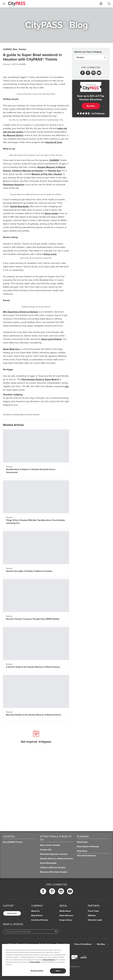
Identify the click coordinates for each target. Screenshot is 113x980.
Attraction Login (95, 920)
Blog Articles (37, 916)
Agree (58, 971)
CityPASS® (55, 160)
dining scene (50, 254)
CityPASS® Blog (10, 49)
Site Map (101, 944)
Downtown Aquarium (14, 185)
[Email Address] (31, 932)
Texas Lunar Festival (51, 339)
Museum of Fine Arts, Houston (47, 174)
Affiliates (92, 916)
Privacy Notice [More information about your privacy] (35, 962)
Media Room (65, 911)
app (67, 386)
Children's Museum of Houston (28, 171)
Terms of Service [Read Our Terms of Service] (48, 960)
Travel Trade (93, 911)
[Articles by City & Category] (91, 57)
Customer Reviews (40, 920)
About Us (35, 911)
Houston (22, 49)
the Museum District (13, 135)
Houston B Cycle (54, 142)
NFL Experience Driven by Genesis (21, 312)
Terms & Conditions (83, 944)
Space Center (51, 213)
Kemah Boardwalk (19, 206)
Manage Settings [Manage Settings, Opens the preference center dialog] (37, 971)
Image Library (66, 920)
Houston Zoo (54, 171)
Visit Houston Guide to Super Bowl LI (40, 379)
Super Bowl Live (11, 349)
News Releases (66, 916)
